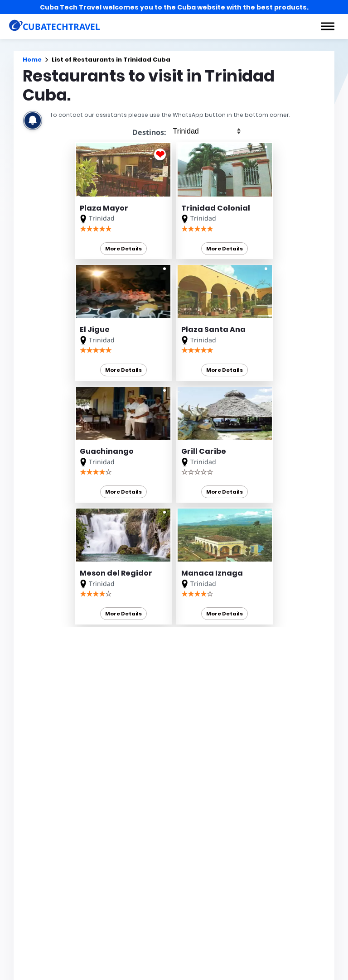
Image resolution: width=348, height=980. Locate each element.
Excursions (163, 974)
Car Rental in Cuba (218, 757)
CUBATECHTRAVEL (41, 828)
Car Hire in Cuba (214, 781)
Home (32, 60)
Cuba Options (210, 793)
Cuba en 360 (208, 769)
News (198, 974)
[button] (328, 26)
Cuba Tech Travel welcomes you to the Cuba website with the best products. (174, 7)
